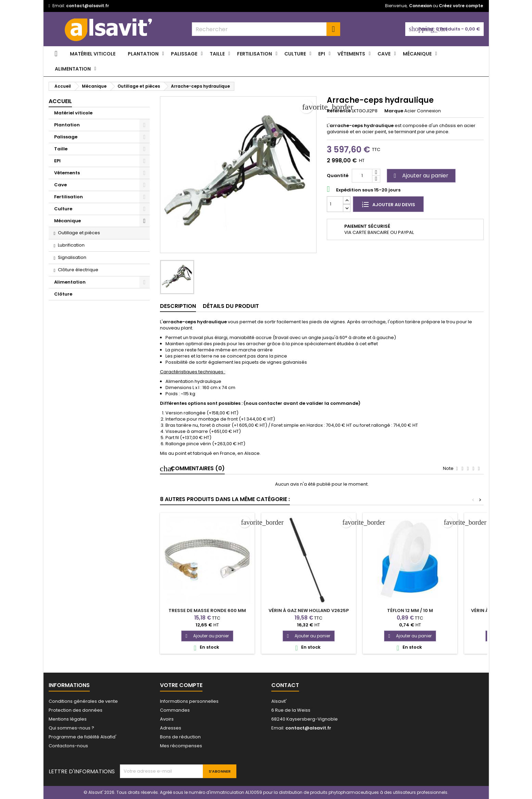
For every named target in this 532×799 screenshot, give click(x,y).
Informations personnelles (189, 701)
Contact (285, 685)
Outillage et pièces (79, 233)
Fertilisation (255, 54)
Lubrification (71, 245)
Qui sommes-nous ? (71, 728)
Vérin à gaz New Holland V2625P (309, 610)
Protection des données (76, 710)
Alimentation (73, 69)
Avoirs (167, 719)
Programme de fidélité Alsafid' (83, 737)
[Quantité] (362, 176)
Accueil (60, 101)
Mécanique (417, 54)
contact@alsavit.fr (88, 6)
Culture (295, 54)
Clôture (63, 294)
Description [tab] (178, 306)
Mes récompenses (181, 746)
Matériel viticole (93, 54)
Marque (394, 111)
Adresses (171, 728)
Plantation (143, 54)
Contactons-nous (68, 746)
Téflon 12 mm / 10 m (410, 610)
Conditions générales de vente (83, 701)
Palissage (184, 54)
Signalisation (72, 257)
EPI (322, 54)
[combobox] (266, 29)
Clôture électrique (78, 270)
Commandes (175, 710)
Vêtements (351, 54)
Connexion (420, 6)
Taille (217, 54)
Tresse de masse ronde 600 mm (207, 610)
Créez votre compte (461, 6)
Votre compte (181, 685)
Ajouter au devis (388, 204)
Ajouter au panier (420, 176)
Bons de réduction (180, 737)
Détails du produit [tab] (231, 306)
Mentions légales (68, 719)
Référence (339, 111)
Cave (384, 54)
